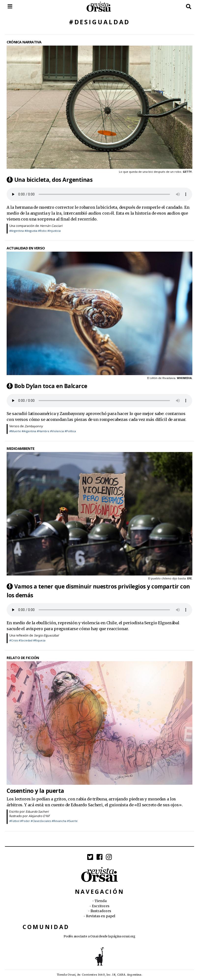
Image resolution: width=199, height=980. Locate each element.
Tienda (101, 901)
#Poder (25, 821)
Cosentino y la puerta (35, 790)
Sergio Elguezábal (46, 635)
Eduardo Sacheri (37, 812)
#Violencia (57, 431)
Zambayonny (34, 426)
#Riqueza (39, 640)
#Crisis (14, 640)
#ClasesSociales (41, 821)
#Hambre (43, 431)
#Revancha (59, 821)
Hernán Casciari (51, 226)
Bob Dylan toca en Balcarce (51, 386)
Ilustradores (101, 911)
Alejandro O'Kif (39, 816)
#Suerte (72, 821)
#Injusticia (54, 231)
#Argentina (17, 231)
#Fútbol (14, 821)
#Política (70, 431)
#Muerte (15, 431)
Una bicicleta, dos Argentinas (53, 180)
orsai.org (128, 936)
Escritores (101, 906)
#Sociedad (26, 640)
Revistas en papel (101, 916)
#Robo (42, 231)
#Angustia (31, 231)
